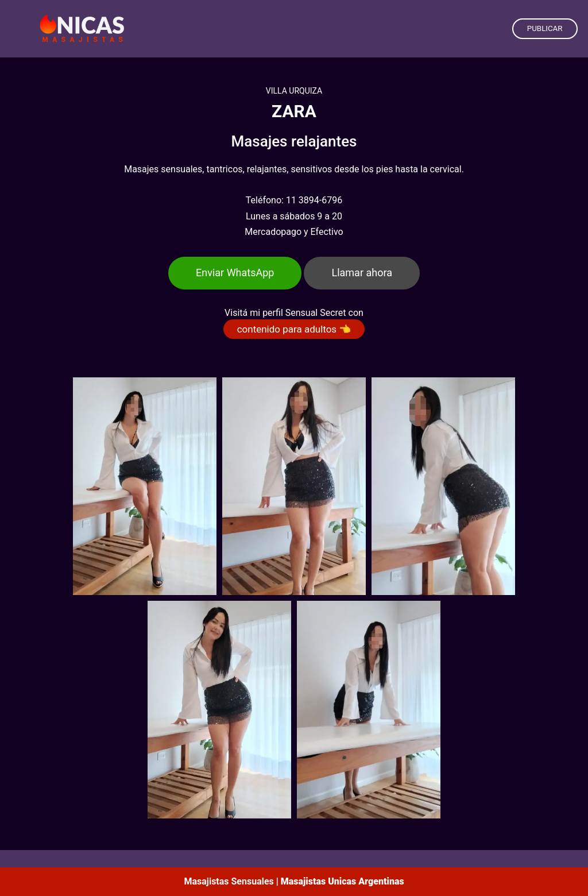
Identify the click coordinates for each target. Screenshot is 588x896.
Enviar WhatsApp (235, 273)
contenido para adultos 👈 (294, 329)
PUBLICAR (545, 28)
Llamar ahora (362, 273)
